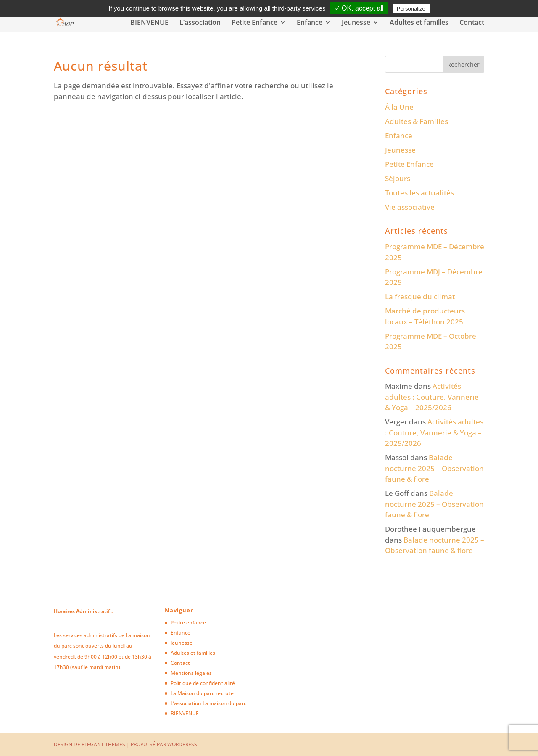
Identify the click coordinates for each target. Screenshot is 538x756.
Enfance (310, 23)
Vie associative (410, 207)
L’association (200, 23)
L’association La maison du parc (208, 703)
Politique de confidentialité (203, 683)
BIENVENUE (149, 23)
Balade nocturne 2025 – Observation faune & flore (434, 468)
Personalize (411, 9)
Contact (472, 23)
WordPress (182, 744)
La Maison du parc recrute (202, 693)
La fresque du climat (420, 296)
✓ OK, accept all (359, 8)
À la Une (399, 107)
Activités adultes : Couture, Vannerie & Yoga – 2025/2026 (432, 397)
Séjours (398, 178)
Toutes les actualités (419, 193)
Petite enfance (188, 623)
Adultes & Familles (417, 121)
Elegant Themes (103, 744)
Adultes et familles (419, 23)
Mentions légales (191, 673)
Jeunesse (356, 23)
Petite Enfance (254, 23)
